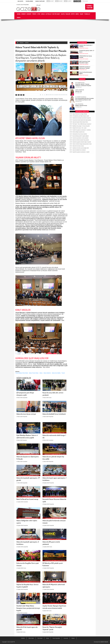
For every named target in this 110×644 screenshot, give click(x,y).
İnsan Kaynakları (56, 638)
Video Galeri (31, 638)
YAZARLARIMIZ (29, 1)
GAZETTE (13, 642)
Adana (41, 373)
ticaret (18, 199)
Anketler (23, 638)
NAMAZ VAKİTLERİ (40, 1)
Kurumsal (66, 638)
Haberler (22, 43)
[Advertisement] (55, 29)
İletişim (73, 638)
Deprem (34, 313)
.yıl (38, 5)
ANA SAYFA (20, 1)
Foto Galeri (40, 638)
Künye (48, 638)
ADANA (27, 43)
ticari (23, 219)
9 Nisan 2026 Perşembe (23, 5)
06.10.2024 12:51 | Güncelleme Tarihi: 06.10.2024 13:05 (57, 95)
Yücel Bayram (20, 313)
